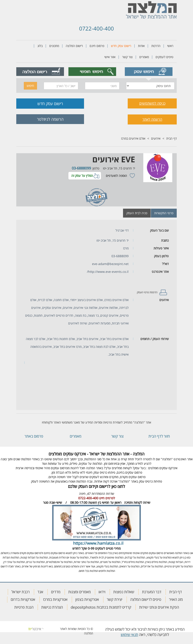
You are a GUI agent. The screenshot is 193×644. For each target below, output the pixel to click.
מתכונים (54, 46)
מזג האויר (176, 599)
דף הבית (171, 138)
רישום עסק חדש (121, 46)
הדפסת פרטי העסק (147, 292)
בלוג (40, 46)
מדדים (56, 592)
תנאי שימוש (129, 635)
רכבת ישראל (21, 592)
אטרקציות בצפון (87, 599)
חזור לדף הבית (159, 436)
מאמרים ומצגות (79, 592)
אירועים (156, 138)
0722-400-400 (96, 28)
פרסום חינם (97, 46)
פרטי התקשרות (164, 213)
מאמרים (144, 57)
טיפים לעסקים (164, 57)
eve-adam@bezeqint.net (110, 264)
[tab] (149, 72)
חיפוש (30, 86)
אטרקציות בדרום (23, 599)
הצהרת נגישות (52, 607)
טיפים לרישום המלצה (146, 599)
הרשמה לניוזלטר (50, 119)
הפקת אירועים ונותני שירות (159, 607)
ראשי (170, 46)
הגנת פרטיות (24, 607)
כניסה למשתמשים (152, 103)
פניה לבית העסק (137, 213)
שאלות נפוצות (124, 592)
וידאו (102, 592)
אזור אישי (110, 57)
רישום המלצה (74, 46)
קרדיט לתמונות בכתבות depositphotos (101, 607)
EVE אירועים (114, 159)
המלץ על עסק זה (82, 176)
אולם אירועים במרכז (133, 138)
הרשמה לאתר (152, 119)
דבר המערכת (152, 592)
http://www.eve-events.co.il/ (108, 272)
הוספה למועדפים (116, 176)
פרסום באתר (34, 436)
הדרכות (156, 46)
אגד (40, 592)
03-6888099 (81, 168)
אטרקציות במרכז (55, 599)
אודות (141, 46)
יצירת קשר (115, 599)
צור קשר (127, 57)
